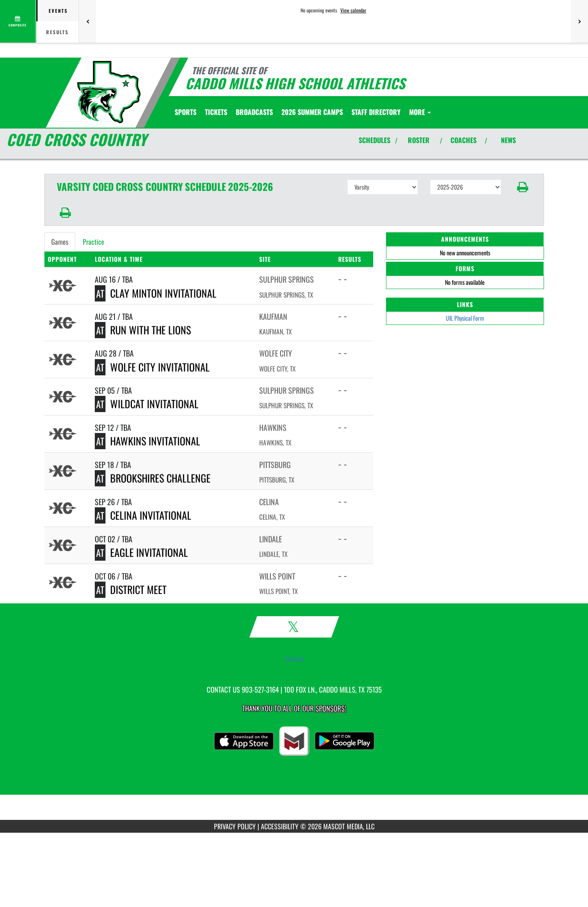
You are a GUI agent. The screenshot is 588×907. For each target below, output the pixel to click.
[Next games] (579, 21)
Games (60, 242)
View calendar (353, 10)
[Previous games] (88, 21)
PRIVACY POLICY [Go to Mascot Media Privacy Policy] (235, 826)
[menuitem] (216, 112)
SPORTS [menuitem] (186, 112)
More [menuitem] (420, 112)
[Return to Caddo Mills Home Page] (108, 92)
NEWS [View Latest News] (508, 140)
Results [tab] (57, 32)
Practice (94, 242)
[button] (522, 187)
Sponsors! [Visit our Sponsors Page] (331, 708)
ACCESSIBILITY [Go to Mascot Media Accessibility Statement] (280, 826)
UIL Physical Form (465, 318)
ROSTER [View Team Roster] (419, 140)
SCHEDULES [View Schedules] (374, 140)
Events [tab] (58, 11)
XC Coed (294, 659)
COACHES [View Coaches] (464, 140)
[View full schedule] (18, 21)
